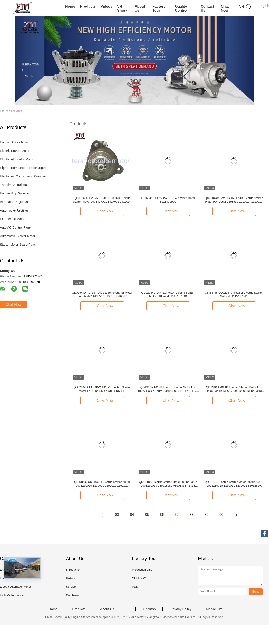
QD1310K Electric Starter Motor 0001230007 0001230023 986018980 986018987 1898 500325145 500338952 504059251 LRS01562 (168, 484)
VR (242, 6)
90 (221, 515)
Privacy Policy (181, 609)
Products (88, 6)
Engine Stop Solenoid (15, 193)
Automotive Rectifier (14, 210)
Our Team (72, 595)
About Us (140, 8)
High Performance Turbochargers (23, 168)
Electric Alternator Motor (17, 159)
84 (132, 515)
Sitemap (150, 609)
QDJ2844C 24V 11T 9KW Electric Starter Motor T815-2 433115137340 (168, 294)
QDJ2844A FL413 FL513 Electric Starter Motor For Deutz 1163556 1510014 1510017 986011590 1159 (102, 295)
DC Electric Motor (12, 219)
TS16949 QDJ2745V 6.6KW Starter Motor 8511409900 (168, 200)
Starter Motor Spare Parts (18, 245)
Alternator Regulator (14, 202)
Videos (106, 6)
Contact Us (207, 8)
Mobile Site (214, 609)
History (70, 578)
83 (117, 515)
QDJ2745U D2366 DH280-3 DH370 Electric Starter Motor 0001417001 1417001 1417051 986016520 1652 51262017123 (102, 200)
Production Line (142, 570)
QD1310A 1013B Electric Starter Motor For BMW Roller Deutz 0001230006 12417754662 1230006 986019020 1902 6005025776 (168, 389)
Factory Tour (159, 8)
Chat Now (225, 8)
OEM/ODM (139, 578)
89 (206, 515)
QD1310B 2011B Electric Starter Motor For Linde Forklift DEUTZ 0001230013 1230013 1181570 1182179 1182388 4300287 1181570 (234, 389)
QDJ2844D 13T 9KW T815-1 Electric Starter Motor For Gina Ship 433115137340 (102, 389)
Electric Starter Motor (15, 151)
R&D (135, 587)
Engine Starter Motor (14, 142)
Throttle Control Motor (15, 185)
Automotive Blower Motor (17, 236)
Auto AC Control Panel (16, 227)
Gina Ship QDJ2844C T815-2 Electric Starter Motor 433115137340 (234, 294)
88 (192, 515)
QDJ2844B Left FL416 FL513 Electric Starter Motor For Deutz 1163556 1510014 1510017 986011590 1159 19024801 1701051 (234, 200)
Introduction (74, 570)
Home (70, 6)
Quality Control (181, 8)
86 (162, 515)
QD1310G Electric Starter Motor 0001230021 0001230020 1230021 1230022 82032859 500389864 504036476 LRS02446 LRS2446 (234, 484)
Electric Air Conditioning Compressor (25, 176)
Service (71, 587)
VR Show (122, 8)
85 (147, 515)
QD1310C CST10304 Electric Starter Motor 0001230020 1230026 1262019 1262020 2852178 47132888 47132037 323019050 (102, 484)
